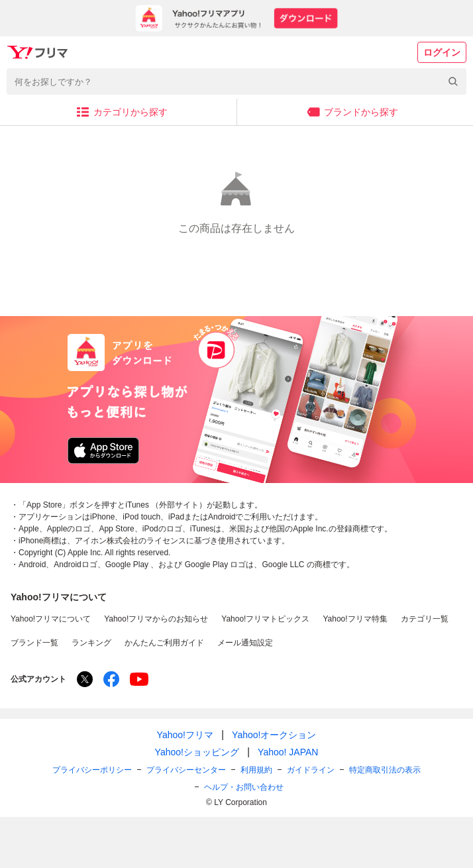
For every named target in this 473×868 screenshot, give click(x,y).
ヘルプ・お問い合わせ (244, 787)
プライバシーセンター (186, 770)
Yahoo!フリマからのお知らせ (156, 619)
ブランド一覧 (34, 643)
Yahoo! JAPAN (288, 752)
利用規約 (256, 770)
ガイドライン (311, 770)
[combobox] (236, 81)
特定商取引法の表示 (385, 770)
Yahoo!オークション (274, 735)
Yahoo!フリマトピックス (265, 619)
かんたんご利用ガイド (164, 643)
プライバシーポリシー (92, 770)
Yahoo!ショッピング (197, 752)
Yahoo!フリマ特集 (355, 619)
